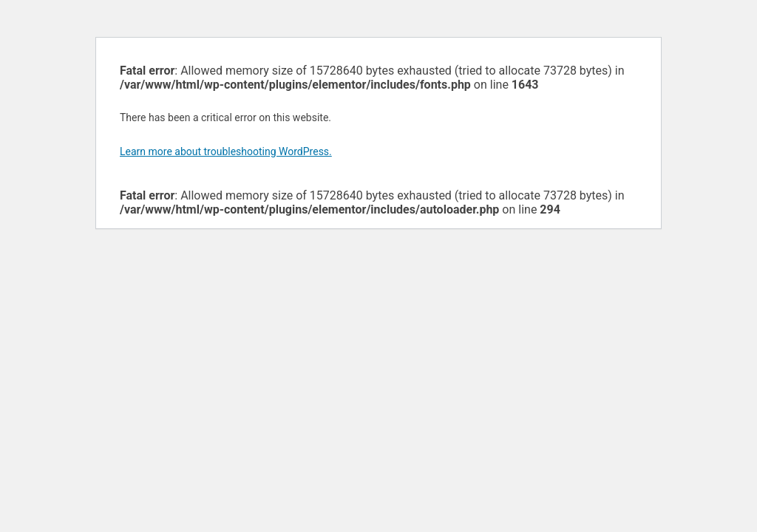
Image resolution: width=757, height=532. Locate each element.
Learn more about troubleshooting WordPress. (226, 151)
